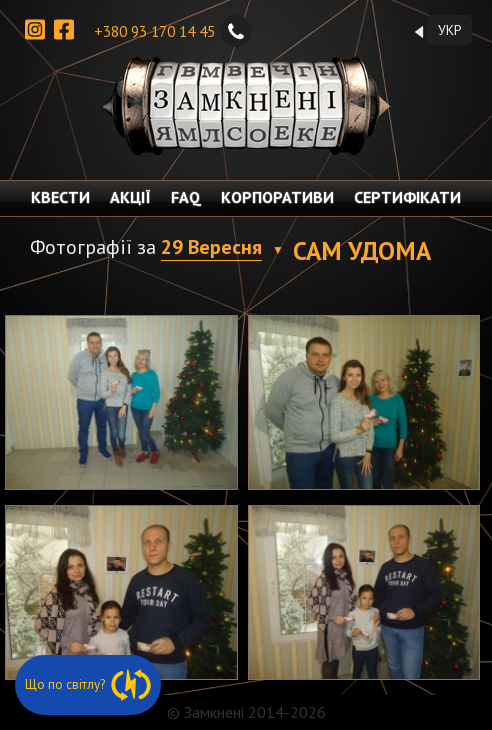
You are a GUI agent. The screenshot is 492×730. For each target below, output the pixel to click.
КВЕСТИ (60, 197)
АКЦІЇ (130, 197)
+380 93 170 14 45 (173, 31)
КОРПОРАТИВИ (277, 197)
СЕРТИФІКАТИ (407, 197)
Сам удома (362, 250)
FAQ (186, 197)
